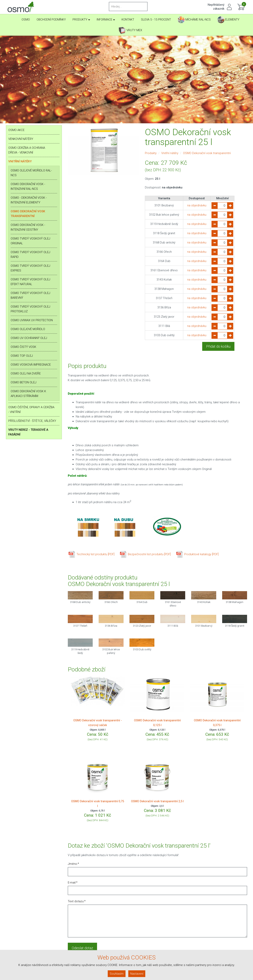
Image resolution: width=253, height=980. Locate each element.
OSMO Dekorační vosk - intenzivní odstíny (28, 227)
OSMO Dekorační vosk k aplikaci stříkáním (28, 394)
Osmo (26, 20)
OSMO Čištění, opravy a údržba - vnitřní (31, 410)
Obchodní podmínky (51, 20)
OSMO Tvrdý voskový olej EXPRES (30, 268)
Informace (106, 20)
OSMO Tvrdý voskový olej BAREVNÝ (30, 295)
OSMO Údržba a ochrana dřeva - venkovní (27, 150)
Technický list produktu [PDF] (91, 554)
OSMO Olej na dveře (26, 373)
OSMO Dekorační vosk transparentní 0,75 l (98, 804)
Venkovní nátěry (21, 139)
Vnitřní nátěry (20, 161)
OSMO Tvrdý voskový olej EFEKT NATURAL (30, 282)
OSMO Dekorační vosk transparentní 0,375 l (217, 723)
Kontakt (128, 20)
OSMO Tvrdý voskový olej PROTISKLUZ (30, 309)
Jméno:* (73, 864)
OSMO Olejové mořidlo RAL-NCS (31, 173)
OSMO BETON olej (24, 382)
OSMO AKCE (16, 130)
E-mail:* (73, 883)
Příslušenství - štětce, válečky (32, 421)
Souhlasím (117, 974)
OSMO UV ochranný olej (29, 338)
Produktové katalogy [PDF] (197, 554)
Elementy (228, 20)
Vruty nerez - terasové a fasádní (28, 432)
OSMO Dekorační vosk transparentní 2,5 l (157, 801)
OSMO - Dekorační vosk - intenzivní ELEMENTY (29, 200)
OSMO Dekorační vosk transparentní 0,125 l (157, 723)
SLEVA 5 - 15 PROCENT (156, 20)
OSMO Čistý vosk (23, 347)
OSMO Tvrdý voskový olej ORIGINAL (30, 241)
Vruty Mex (130, 30)
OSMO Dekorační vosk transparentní (28, 214)
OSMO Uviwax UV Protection (32, 320)
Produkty (81, 20)
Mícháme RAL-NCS (194, 20)
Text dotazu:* (77, 901)
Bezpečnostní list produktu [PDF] (145, 554)
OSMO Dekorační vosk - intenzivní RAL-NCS (28, 186)
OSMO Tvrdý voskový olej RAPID (30, 255)
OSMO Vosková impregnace (31, 365)
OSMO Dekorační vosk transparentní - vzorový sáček (98, 723)
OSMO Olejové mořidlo (28, 329)
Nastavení (137, 974)
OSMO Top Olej (22, 356)
